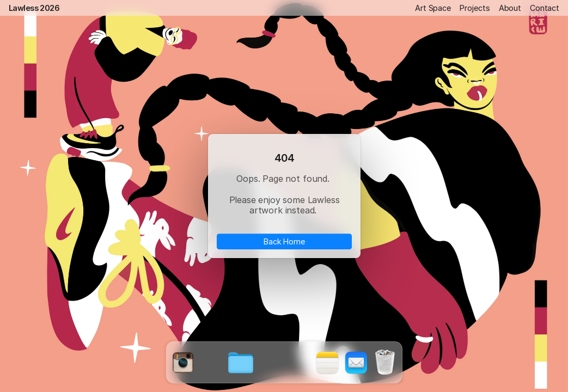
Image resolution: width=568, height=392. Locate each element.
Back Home (284, 241)
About (510, 8)
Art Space (433, 8)
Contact (545, 8)
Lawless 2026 (34, 8)
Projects (475, 8)
